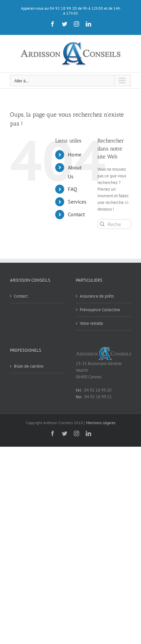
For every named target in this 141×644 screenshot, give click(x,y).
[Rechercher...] (114, 224)
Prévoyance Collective (100, 310)
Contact (76, 214)
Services (77, 202)
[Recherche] (102, 224)
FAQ (72, 189)
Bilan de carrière (29, 366)
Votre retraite (91, 323)
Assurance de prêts (97, 296)
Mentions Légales (101, 423)
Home (75, 154)
